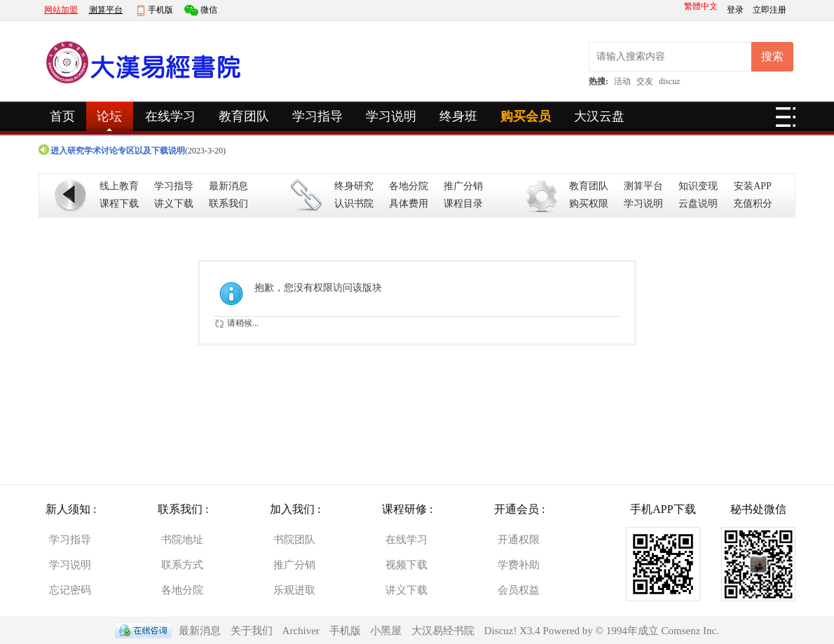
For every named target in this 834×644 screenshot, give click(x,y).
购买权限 (589, 204)
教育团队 (244, 116)
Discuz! (502, 631)
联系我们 (228, 204)
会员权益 (519, 590)
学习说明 (391, 116)
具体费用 (409, 204)
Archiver (301, 631)
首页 (62, 116)
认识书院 (354, 204)
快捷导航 (786, 121)
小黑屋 (386, 631)
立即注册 (770, 10)
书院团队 (294, 540)
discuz (670, 81)
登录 (736, 10)
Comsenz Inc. (690, 631)
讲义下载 (174, 204)
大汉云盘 (599, 116)
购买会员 (526, 116)
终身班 (458, 116)
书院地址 (182, 540)
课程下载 (119, 204)
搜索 (772, 56)
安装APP (753, 186)
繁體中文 (701, 6)
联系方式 (182, 565)
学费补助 (519, 565)
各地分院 (409, 186)
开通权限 (519, 540)
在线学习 (170, 116)
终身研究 (354, 186)
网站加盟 (61, 10)
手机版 (160, 10)
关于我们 (252, 631)
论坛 (109, 116)
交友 (645, 81)
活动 (622, 81)
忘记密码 (70, 590)
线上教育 (119, 186)
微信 (209, 10)
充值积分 (753, 204)
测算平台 (106, 10)
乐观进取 (294, 590)
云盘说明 (698, 204)
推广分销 (463, 186)
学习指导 (317, 116)
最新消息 (228, 186)
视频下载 (406, 565)
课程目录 (463, 204)
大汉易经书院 (443, 631)
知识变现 (698, 186)
